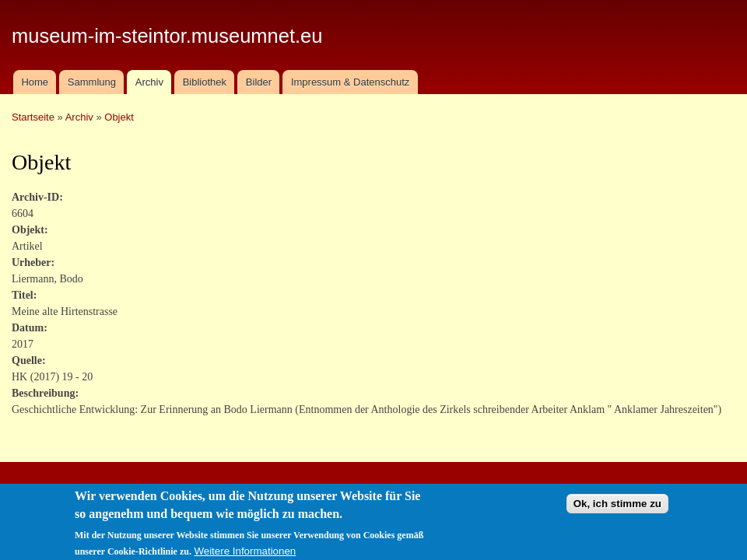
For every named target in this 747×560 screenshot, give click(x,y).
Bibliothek (205, 82)
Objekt (119, 117)
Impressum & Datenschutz (350, 82)
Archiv (149, 82)
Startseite (33, 117)
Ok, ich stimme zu (617, 509)
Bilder (259, 82)
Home (35, 82)
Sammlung (92, 82)
